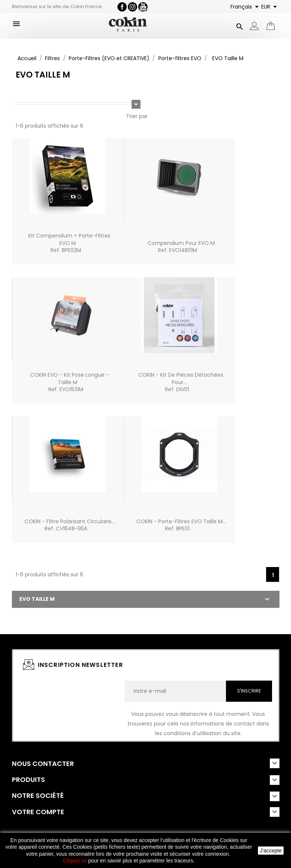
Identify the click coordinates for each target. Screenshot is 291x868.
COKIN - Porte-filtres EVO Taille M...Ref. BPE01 (181, 525)
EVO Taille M (37, 599)
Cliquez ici (75, 861)
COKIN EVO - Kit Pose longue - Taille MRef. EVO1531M (69, 382)
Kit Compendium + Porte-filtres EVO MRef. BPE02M (69, 243)
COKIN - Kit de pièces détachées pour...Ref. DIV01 (181, 382)
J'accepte (271, 851)
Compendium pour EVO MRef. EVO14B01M (181, 247)
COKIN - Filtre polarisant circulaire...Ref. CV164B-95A (70, 525)
